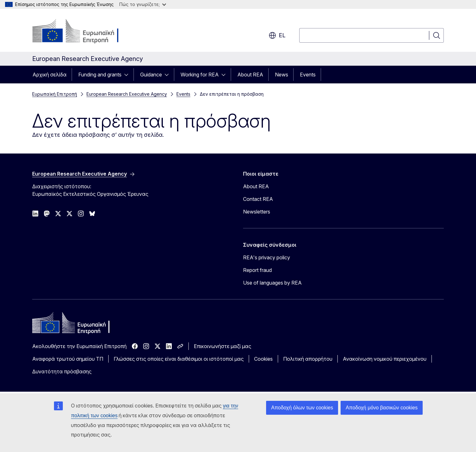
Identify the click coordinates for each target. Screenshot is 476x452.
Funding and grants (100, 75)
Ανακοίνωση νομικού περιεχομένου (385, 359)
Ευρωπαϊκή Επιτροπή (55, 94)
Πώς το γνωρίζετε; (143, 4)
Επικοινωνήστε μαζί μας (223, 346)
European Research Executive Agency (127, 94)
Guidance (151, 75)
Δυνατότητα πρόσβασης (62, 371)
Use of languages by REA (272, 283)
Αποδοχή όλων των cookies (302, 408)
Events (308, 75)
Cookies (263, 359)
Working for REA (200, 75)
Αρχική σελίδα (50, 75)
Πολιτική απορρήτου (308, 359)
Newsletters (257, 212)
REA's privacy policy (267, 257)
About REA (250, 75)
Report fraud (257, 270)
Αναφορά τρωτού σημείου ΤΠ (68, 359)
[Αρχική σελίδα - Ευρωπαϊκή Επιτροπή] (83, 32)
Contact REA (258, 199)
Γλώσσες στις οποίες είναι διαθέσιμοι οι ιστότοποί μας (179, 359)
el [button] (277, 35)
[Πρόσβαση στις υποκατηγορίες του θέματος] (128, 75)
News (282, 75)
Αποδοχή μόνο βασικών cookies (382, 408)
